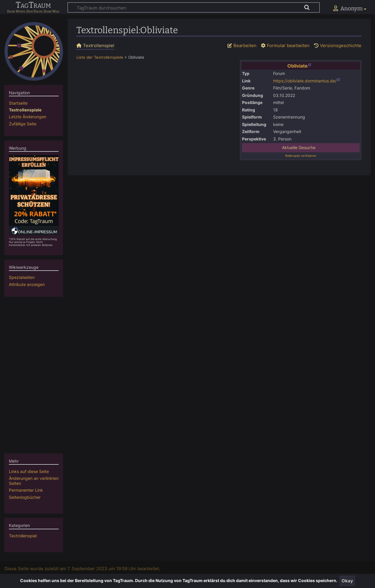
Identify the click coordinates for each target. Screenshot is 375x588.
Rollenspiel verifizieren (301, 156)
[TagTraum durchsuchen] (194, 7)
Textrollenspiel (23, 536)
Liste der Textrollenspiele (100, 57)
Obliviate (298, 66)
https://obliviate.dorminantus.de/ (305, 81)
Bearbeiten (245, 45)
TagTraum (33, 5)
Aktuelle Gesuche (299, 148)
